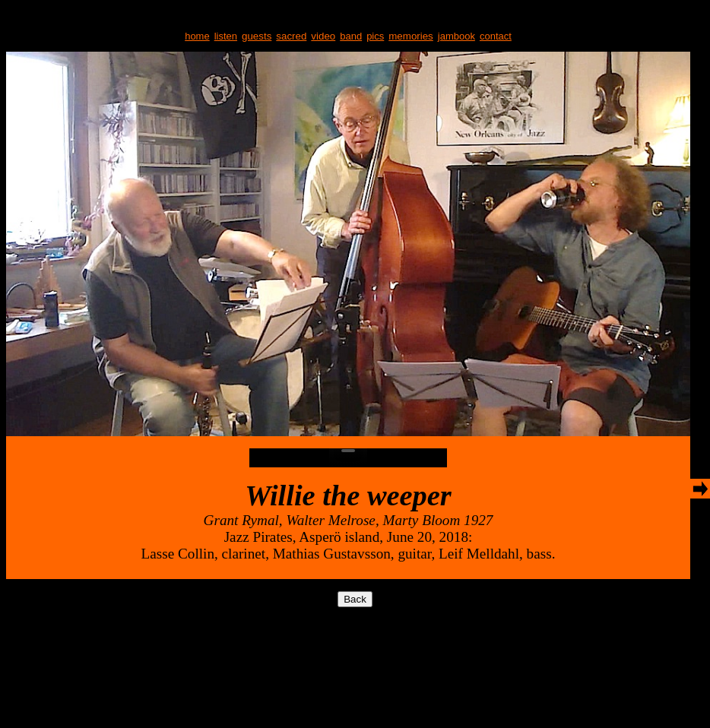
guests (257, 36)
